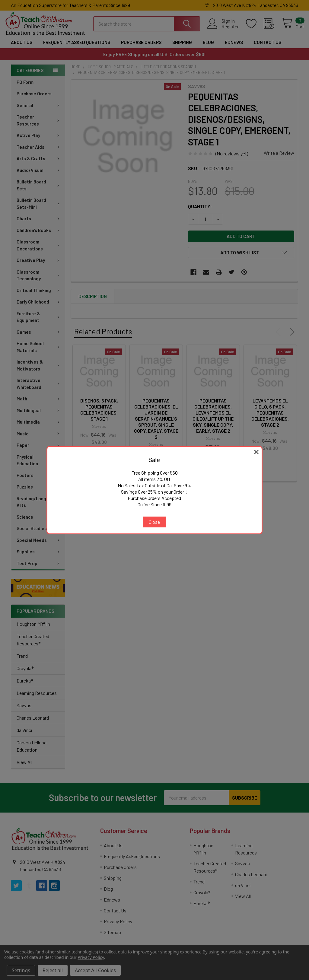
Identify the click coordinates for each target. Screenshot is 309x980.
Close (154, 522)
